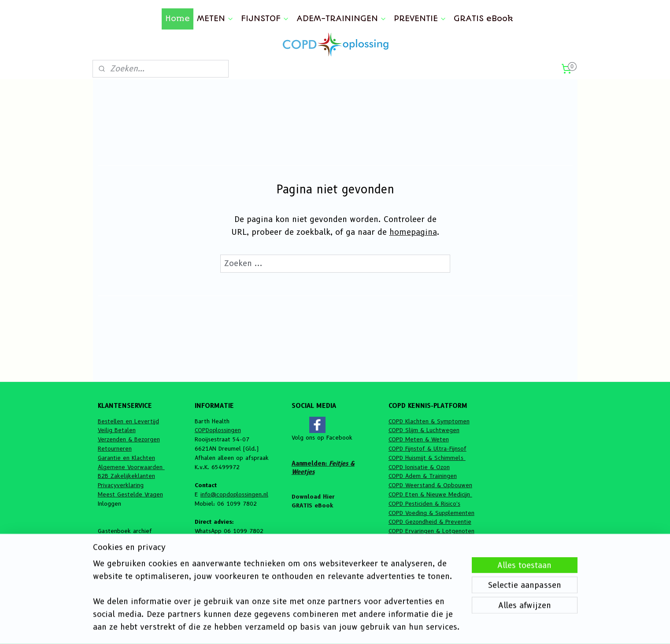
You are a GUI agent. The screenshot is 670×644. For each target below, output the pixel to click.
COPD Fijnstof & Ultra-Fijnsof (428, 448)
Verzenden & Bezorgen (129, 439)
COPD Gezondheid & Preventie (430, 522)
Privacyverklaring (121, 485)
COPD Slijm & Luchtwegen (424, 430)
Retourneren (115, 448)
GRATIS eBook (483, 19)
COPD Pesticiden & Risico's (424, 503)
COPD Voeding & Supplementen (431, 513)
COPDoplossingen (218, 430)
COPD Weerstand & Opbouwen (430, 485)
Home (178, 19)
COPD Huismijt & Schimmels (427, 458)
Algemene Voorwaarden (131, 467)
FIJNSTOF (265, 19)
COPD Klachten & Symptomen (429, 421)
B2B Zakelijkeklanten (126, 476)
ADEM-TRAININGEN (342, 19)
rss (330, 628)
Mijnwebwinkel (436, 628)
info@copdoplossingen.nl (234, 494)
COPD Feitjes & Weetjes (421, 549)
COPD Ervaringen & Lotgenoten (431, 531)
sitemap (313, 628)
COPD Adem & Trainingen (423, 476)
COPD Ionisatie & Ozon (419, 467)
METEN (215, 19)
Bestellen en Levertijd (128, 421)
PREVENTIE (420, 19)
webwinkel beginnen (362, 628)
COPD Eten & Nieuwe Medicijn (430, 494)
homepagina (413, 232)
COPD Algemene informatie (426, 540)
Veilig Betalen (117, 430)
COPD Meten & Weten (419, 439)
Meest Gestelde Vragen (130, 494)
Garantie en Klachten (126, 458)
